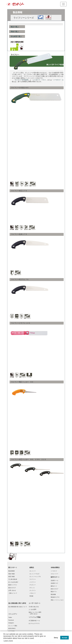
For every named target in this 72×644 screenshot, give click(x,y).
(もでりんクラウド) (34, 623)
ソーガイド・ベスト (39, 80)
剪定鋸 (31, 596)
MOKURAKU (12, 628)
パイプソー (33, 582)
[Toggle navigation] (63, 4)
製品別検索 (11, 571)
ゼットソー (33, 571)
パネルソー (33, 593)
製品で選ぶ (15, 27)
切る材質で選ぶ (16, 36)
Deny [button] (56, 638)
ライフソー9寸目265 (22, 80)
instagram (11, 623)
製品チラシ (54, 592)
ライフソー (33, 579)
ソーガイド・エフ (59, 80)
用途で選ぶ (15, 32)
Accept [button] (65, 638)
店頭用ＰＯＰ (54, 583)
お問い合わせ (12, 590)
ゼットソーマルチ (34, 574)
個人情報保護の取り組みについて (18, 607)
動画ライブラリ (13, 585)
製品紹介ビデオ (55, 597)
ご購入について (13, 593)
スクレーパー (54, 574)
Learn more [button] (8, 641)
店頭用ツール (54, 580)
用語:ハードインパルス (57, 600)
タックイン (33, 590)
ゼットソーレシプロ (35, 577)
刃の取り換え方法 (34, 607)
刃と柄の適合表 (13, 579)
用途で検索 (11, 574)
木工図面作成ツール (34, 621)
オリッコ (32, 588)
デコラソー (33, 585)
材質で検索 (11, 577)
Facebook (11, 620)
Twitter (10, 617)
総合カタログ (12, 588)
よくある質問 (32, 609)
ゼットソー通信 (13, 626)
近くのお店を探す (13, 582)
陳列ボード (54, 586)
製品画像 (53, 594)
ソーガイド (54, 571)
